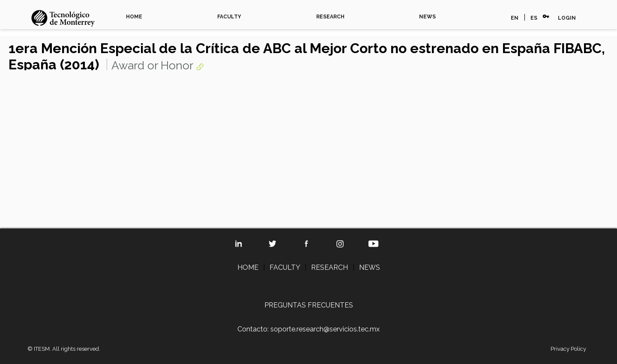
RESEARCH (330, 17)
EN (515, 18)
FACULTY (229, 17)
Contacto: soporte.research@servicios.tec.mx (308, 329)
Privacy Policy (568, 349)
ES (534, 18)
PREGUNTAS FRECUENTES (309, 305)
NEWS (427, 17)
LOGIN (567, 18)
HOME (134, 17)
